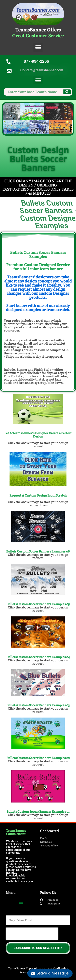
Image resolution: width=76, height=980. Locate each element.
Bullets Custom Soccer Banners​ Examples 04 (38, 657)
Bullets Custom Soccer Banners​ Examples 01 (38, 812)
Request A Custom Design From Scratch (38, 495)
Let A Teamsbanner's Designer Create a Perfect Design (38, 435)
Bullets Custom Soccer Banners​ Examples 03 (38, 705)
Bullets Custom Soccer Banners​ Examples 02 (38, 758)
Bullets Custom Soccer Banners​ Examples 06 (38, 551)
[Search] (67, 92)
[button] (38, 47)
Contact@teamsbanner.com (42, 70)
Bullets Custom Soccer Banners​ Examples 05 (38, 604)
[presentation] (32, 934)
